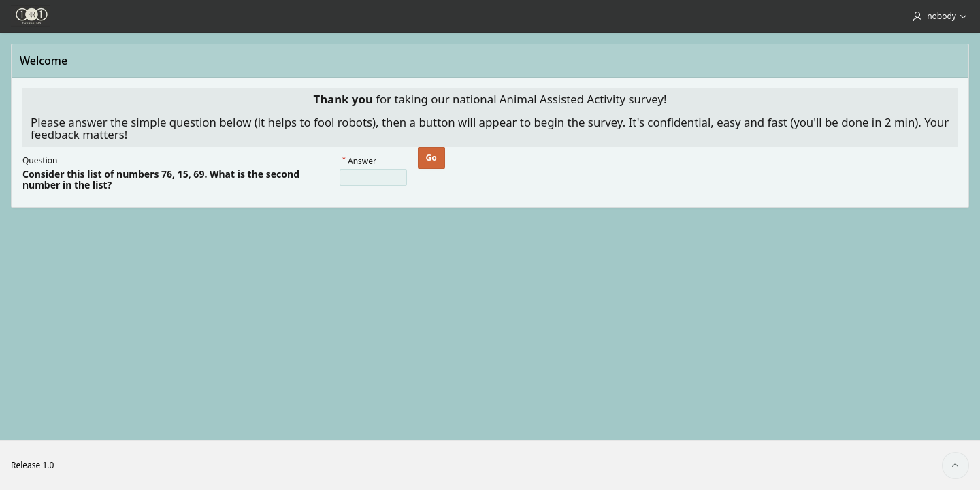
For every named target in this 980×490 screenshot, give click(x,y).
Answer (362, 162)
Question (40, 160)
